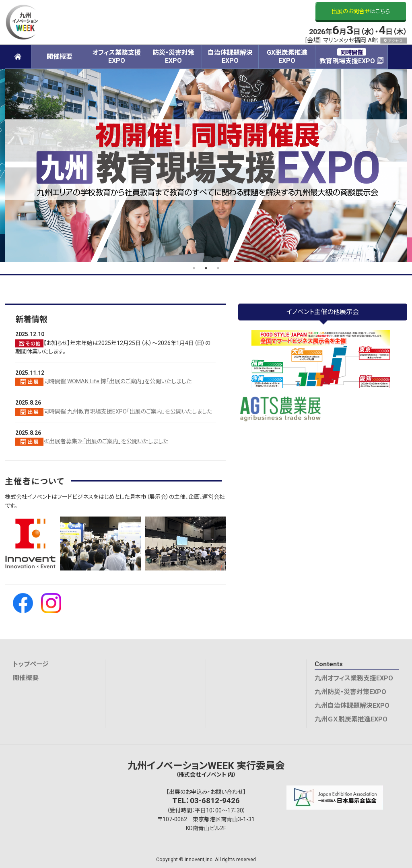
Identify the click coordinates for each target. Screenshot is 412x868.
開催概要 (26, 678)
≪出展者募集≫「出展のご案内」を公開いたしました (106, 441)
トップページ (31, 664)
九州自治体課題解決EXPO (352, 706)
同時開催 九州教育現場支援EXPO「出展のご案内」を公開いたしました (128, 411)
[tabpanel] (206, 165)
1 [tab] (194, 268)
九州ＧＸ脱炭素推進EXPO (351, 719)
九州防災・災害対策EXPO (350, 692)
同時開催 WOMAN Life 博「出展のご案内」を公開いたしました (117, 381)
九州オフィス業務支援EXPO (354, 678)
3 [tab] (218, 268)
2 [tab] (206, 268)
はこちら (361, 11)
